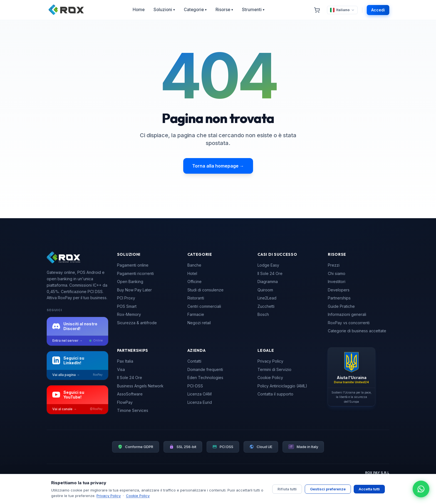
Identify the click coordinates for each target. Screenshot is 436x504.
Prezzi (334, 265)
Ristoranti (196, 298)
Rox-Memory (129, 314)
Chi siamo (337, 273)
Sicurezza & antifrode (137, 323)
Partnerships (339, 298)
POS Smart (127, 306)
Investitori (337, 281)
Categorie (195, 10)
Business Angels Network (140, 386)
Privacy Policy (270, 361)
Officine (195, 281)
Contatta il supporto (275, 394)
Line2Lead (267, 298)
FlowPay (125, 402)
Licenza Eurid (200, 402)
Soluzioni (164, 10)
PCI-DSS (195, 386)
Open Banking (130, 281)
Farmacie (196, 314)
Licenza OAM (200, 394)
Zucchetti (266, 306)
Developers (339, 290)
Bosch (263, 314)
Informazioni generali (347, 314)
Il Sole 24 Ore (270, 273)
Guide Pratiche (341, 306)
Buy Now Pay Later (134, 290)
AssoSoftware (130, 394)
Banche (194, 265)
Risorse (224, 10)
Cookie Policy (270, 378)
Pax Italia (125, 361)
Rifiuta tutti (287, 489)
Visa (121, 369)
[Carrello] (317, 10)
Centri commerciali (204, 306)
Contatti (194, 361)
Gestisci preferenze (328, 489)
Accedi (378, 10)
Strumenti (253, 10)
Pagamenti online (133, 265)
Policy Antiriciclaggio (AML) (282, 386)
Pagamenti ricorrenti (135, 273)
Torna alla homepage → (218, 166)
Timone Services (133, 410)
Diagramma (268, 281)
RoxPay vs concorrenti (349, 323)
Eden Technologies (205, 378)
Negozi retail (199, 323)
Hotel (192, 273)
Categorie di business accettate (357, 331)
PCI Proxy (126, 298)
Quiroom (265, 290)
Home (139, 10)
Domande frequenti (205, 369)
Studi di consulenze (205, 290)
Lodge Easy (268, 265)
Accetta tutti (369, 489)
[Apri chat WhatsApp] (421, 489)
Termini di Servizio (274, 369)
